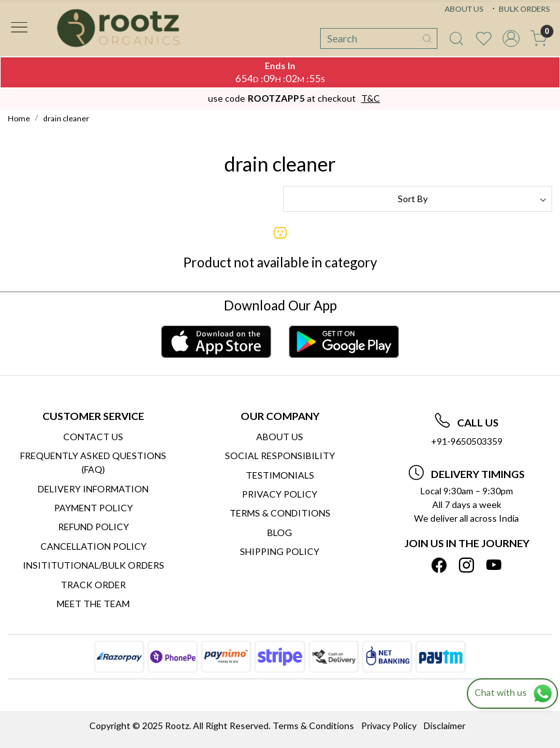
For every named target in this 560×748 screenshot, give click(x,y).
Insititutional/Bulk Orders (94, 565)
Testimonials (280, 475)
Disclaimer (445, 726)
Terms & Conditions (280, 513)
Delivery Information (93, 489)
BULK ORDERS (520, 9)
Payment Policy (94, 508)
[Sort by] (418, 199)
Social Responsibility (280, 456)
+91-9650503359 (467, 441)
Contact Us (93, 437)
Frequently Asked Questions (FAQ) (93, 462)
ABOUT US (464, 9)
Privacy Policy (280, 494)
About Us (280, 437)
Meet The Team (93, 604)
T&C (371, 98)
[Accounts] (511, 38)
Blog (280, 532)
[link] (456, 38)
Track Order (93, 585)
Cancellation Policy (94, 546)
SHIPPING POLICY (280, 551)
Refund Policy (94, 527)
